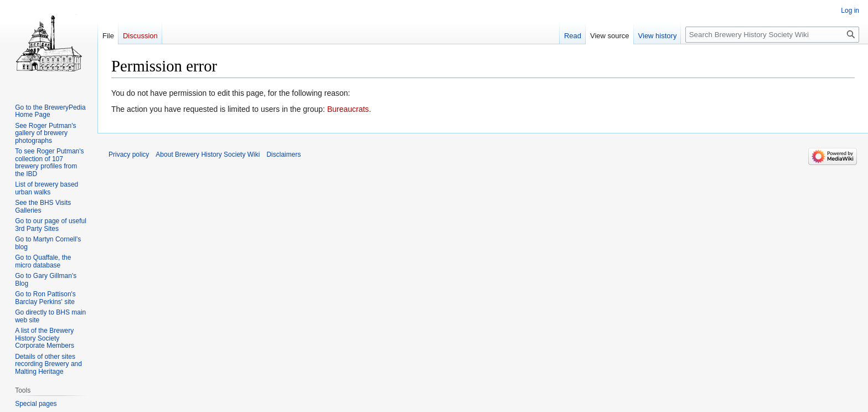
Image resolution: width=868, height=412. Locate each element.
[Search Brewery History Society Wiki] (772, 35)
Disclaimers (283, 154)
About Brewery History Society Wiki (208, 154)
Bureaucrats (348, 109)
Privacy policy (129, 154)
